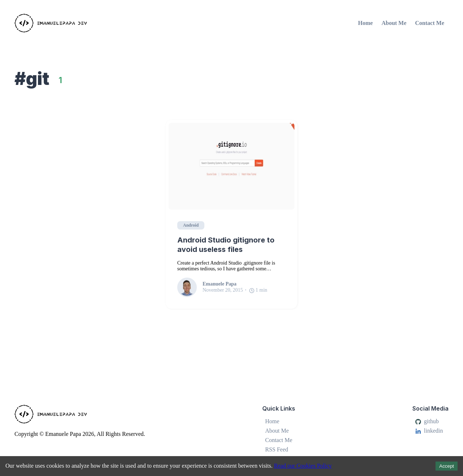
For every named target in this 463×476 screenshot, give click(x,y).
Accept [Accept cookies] (447, 466)
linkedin (429, 431)
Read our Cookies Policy (303, 466)
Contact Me (430, 23)
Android (191, 225)
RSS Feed (277, 449)
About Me (394, 23)
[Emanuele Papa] (85, 23)
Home (366, 23)
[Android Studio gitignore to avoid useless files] (231, 166)
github (427, 421)
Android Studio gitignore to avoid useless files (226, 245)
